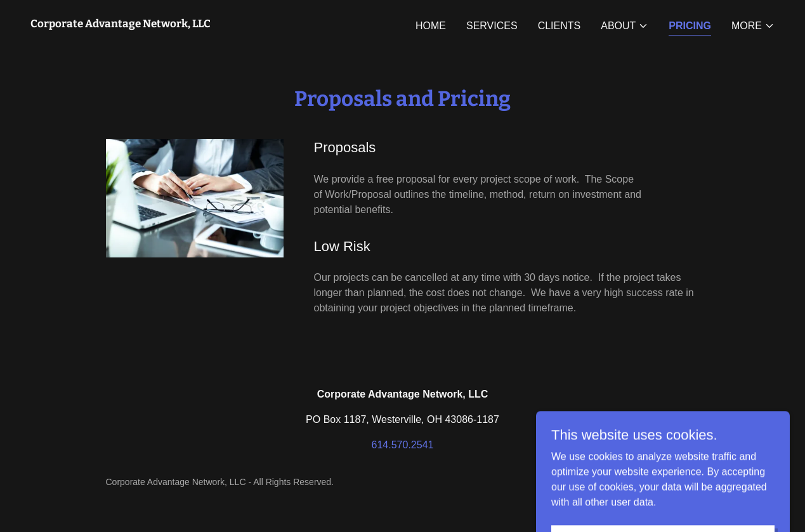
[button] (625, 26)
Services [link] (492, 26)
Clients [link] (560, 26)
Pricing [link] (690, 26)
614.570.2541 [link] (403, 445)
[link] (121, 24)
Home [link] (431, 26)
